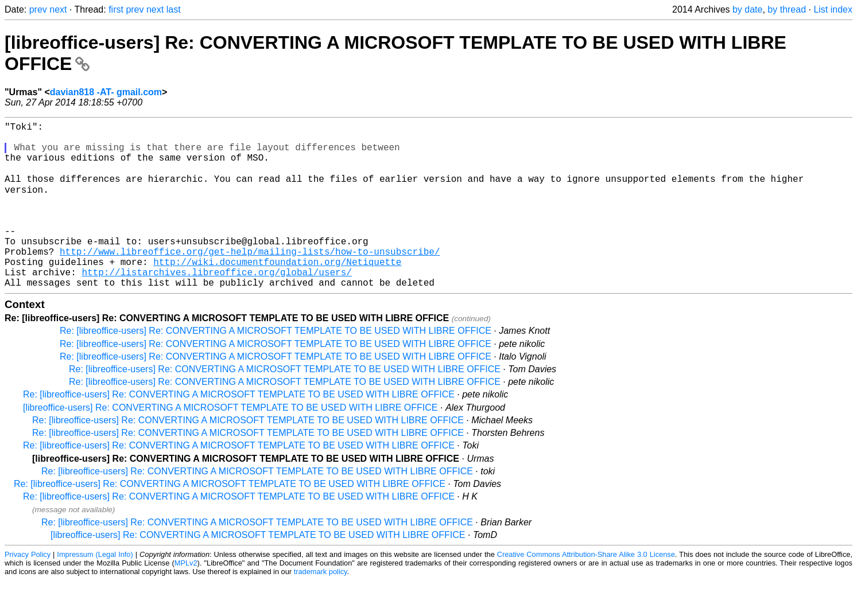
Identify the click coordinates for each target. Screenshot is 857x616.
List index (833, 9)
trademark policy (321, 607)
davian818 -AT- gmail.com (106, 92)
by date (747, 9)
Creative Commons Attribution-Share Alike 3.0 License (586, 590)
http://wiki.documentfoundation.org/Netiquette (277, 293)
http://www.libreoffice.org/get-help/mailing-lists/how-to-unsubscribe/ (250, 280)
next (58, 9)
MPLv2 (186, 599)
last (174, 9)
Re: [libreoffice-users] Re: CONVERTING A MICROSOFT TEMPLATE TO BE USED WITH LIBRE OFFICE (276, 366)
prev (38, 9)
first (116, 9)
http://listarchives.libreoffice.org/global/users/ (216, 305)
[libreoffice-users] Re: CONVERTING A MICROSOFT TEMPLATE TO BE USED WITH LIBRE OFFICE (230, 443)
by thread (787, 9)
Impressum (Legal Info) (95, 590)
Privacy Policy (28, 590)
